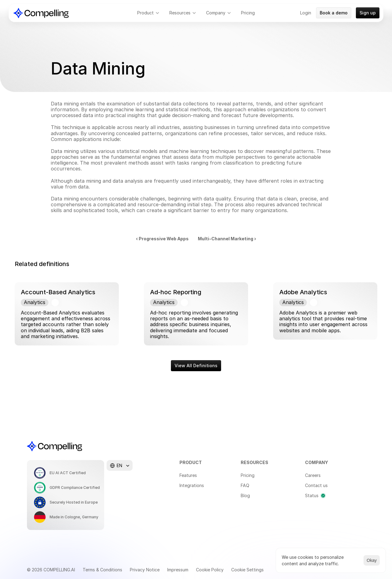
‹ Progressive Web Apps (162, 239)
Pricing (248, 475)
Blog (245, 495)
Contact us (316, 485)
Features (188, 475)
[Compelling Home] (41, 13)
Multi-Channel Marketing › (227, 239)
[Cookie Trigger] (247, 570)
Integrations (192, 485)
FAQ (245, 485)
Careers (313, 475)
